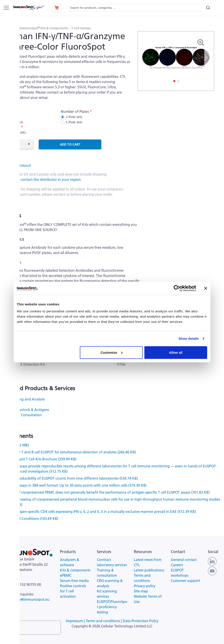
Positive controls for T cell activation (73, 591)
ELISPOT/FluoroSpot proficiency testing (112, 607)
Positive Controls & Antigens (26, 410)
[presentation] (32, 628)
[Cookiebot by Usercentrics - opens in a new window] (177, 288)
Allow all (176, 352)
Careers (177, 565)
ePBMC (10, 404)
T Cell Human (81, 28)
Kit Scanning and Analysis (24, 399)
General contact (184, 560)
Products (10, 28)
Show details (189, 339)
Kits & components (75, 570)
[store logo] (29, 8)
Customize (112, 352)
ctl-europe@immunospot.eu (27, 599)
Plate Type (12, 127)
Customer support (185, 581)
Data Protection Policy (141, 621)
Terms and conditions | (104, 621)
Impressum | (76, 621)
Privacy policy (145, 586)
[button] (207, 58)
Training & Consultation (23, 415)
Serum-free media (74, 581)
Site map (141, 591)
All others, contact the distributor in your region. (42, 179)
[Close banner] (206, 288)
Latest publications (149, 570)
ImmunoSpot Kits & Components (44, 28)
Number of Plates (75, 111)
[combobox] (140, 8)
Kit (6, 111)
